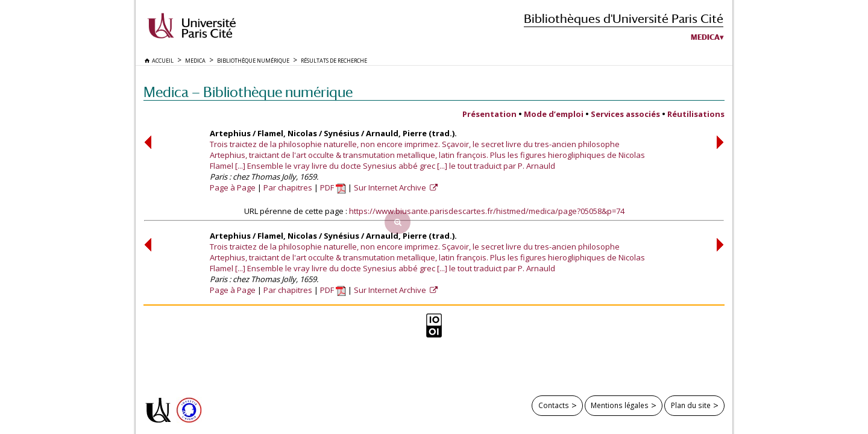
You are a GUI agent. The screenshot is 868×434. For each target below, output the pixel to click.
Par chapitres (288, 187)
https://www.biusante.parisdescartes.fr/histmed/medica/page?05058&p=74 (487, 211)
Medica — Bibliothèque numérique (248, 92)
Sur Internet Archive (391, 187)
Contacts (554, 405)
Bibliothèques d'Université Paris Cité (624, 18)
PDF (333, 187)
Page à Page (233, 187)
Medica (705, 37)
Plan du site (691, 405)
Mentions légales (620, 405)
